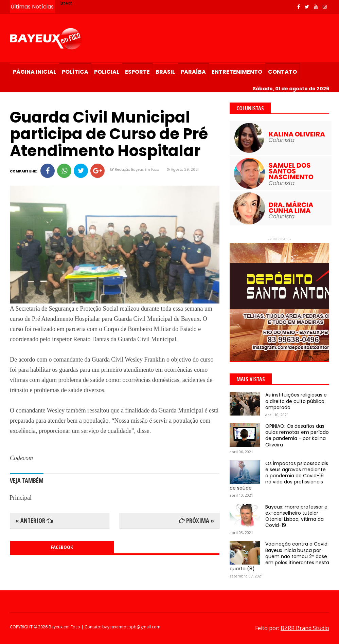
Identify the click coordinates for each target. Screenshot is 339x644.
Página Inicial (34, 72)
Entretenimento (237, 72)
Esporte (137, 72)
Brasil (165, 72)
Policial (107, 72)
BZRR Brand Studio (305, 628)
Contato (282, 72)
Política (75, 72)
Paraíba (193, 72)
